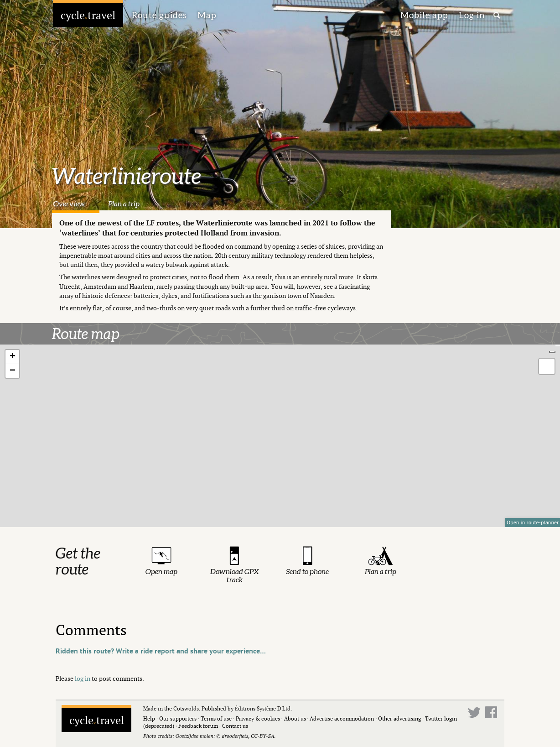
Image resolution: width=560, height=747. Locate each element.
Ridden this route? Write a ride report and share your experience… (161, 651)
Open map (161, 571)
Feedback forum (198, 726)
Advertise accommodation (342, 718)
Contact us (235, 726)
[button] (12, 357)
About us (295, 718)
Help (149, 718)
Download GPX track (235, 575)
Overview (69, 204)
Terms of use (216, 718)
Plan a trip (124, 204)
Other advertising (399, 718)
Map (207, 15)
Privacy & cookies (258, 718)
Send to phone (307, 571)
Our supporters (178, 718)
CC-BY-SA (262, 736)
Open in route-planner (533, 522)
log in (83, 678)
